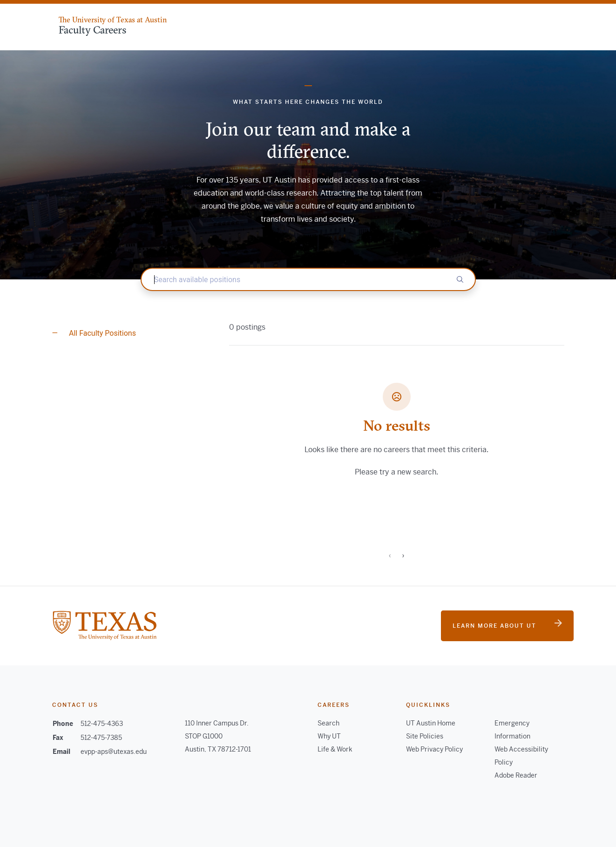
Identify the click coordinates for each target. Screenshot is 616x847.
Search (328, 723)
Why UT (329, 736)
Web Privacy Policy (434, 749)
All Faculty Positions (102, 333)
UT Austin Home (431, 723)
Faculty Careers (93, 30)
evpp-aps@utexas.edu (114, 752)
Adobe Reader (516, 775)
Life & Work (335, 749)
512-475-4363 (102, 724)
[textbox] (308, 279)
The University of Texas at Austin (113, 20)
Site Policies (425, 736)
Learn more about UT (507, 624)
